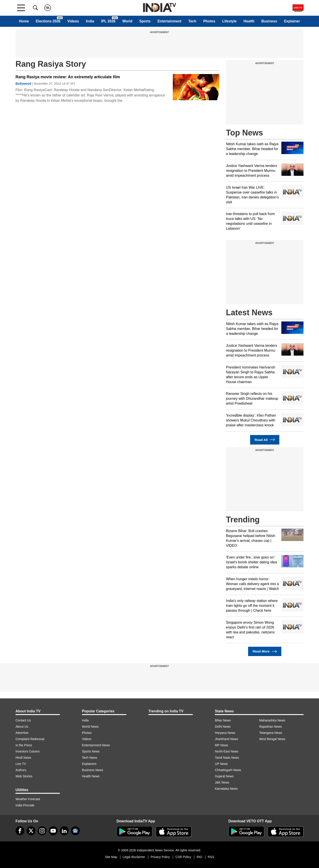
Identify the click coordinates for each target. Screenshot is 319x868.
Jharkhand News (226, 739)
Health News (91, 776)
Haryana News (225, 733)
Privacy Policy (160, 857)
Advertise (22, 733)
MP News (222, 745)
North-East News (227, 751)
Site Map (111, 857)
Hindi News (23, 758)
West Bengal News (272, 739)
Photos (209, 21)
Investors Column (28, 751)
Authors (21, 770)
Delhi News (223, 727)
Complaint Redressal (30, 739)
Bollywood (23, 84)
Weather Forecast (28, 799)
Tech (192, 21)
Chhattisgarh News (228, 770)
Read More (265, 651)
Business (269, 21)
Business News (93, 770)
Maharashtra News (272, 720)
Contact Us (23, 720)
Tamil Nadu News (227, 758)
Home (24, 21)
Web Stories (24, 776)
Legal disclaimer (134, 857)
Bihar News (223, 720)
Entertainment (169, 21)
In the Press (24, 745)
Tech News (89, 758)
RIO (199, 857)
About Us (22, 727)
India (90, 21)
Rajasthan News (270, 727)
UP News (221, 764)
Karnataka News (226, 789)
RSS (211, 857)
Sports (145, 21)
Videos (73, 21)
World (127, 21)
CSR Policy (183, 857)
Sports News (91, 751)
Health (249, 21)
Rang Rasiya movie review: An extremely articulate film (68, 77)
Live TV (21, 764)
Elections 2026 (48, 21)
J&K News (222, 782)
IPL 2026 (108, 21)
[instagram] (42, 831)
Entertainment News (96, 745)
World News (90, 727)
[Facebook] (20, 831)
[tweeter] (31, 831)
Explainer (292, 21)
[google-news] (75, 831)
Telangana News (271, 733)
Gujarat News (224, 776)
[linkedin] (64, 831)
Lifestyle (229, 21)
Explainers (89, 764)
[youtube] (53, 831)
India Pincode (25, 805)
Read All (265, 440)
